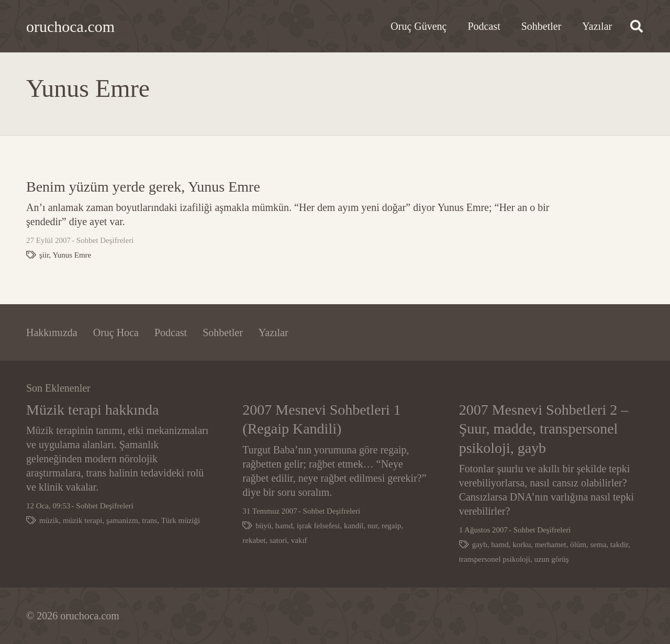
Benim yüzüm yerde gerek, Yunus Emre (143, 187)
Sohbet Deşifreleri (105, 240)
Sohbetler (223, 332)
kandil (354, 526)
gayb (480, 545)
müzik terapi (82, 520)
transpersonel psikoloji (495, 559)
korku (522, 545)
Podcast (171, 332)
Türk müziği (181, 520)
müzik (49, 520)
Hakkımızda (52, 332)
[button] (636, 26)
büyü (263, 526)
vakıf (299, 540)
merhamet (551, 545)
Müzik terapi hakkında (92, 410)
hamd (284, 526)
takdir (619, 545)
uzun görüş (551, 559)
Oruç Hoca (116, 332)
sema (598, 545)
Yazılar (273, 332)
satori (278, 540)
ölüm (578, 545)
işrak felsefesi (319, 526)
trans (149, 520)
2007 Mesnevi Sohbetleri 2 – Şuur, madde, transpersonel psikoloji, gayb (544, 429)
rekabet (254, 540)
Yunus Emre (72, 255)
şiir (44, 255)
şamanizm (122, 520)
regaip (391, 526)
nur (372, 526)
